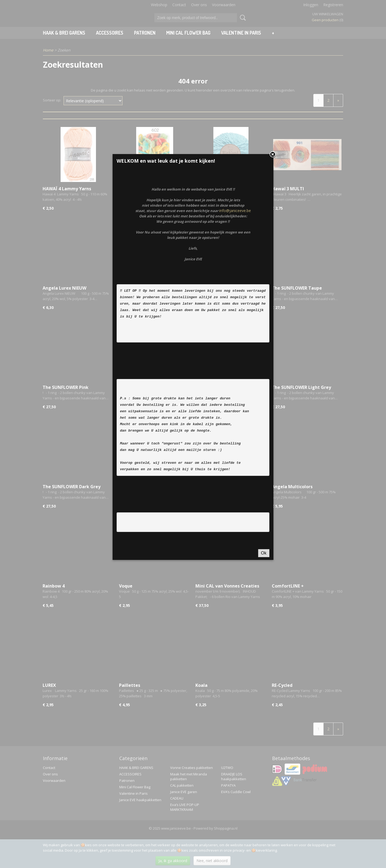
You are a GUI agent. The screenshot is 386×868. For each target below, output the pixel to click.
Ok (264, 625)
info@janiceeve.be (235, 282)
